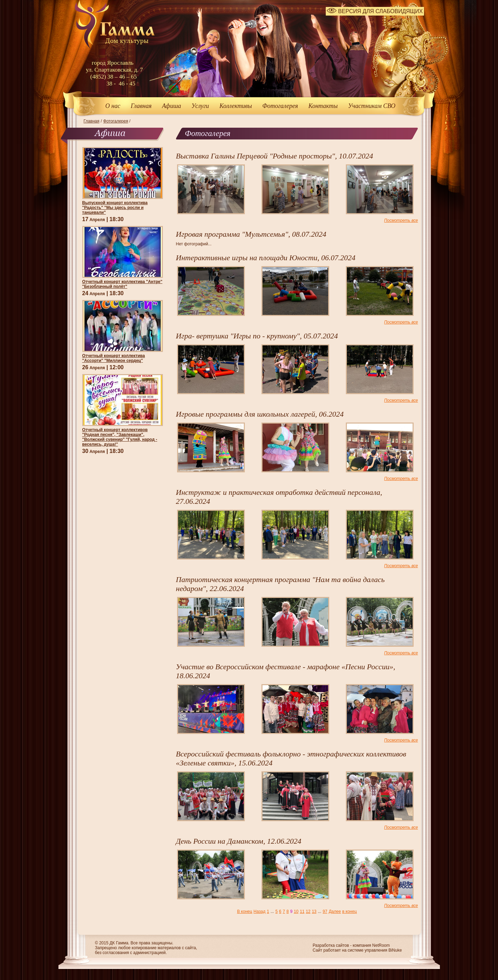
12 (308, 911)
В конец (245, 911)
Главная (141, 106)
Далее (335, 911)
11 (302, 911)
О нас (113, 106)
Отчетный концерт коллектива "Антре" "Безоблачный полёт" (122, 284)
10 (296, 911)
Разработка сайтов (331, 945)
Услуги (200, 106)
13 (314, 911)
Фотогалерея (280, 106)
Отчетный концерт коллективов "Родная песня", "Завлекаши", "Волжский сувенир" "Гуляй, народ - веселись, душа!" (120, 437)
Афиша (171, 106)
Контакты (323, 106)
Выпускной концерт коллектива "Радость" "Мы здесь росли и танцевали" (115, 208)
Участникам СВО (372, 106)
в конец (350, 911)
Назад (259, 911)
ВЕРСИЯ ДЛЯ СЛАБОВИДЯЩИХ (375, 11)
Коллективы (236, 106)
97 (325, 911)
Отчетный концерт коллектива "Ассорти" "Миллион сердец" (114, 358)
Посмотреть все (401, 220)
